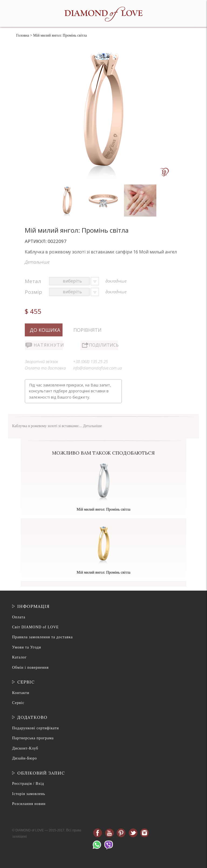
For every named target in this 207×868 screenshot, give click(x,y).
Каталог (19, 657)
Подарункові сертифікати (35, 728)
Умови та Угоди (27, 647)
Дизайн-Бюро (25, 758)
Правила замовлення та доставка (42, 637)
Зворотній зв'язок (42, 361)
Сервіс (18, 703)
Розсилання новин (29, 804)
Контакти (21, 693)
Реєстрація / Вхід (28, 784)
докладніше (116, 281)
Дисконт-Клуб (25, 748)
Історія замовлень (29, 794)
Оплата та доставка (45, 368)
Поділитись (103, 345)
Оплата (19, 617)
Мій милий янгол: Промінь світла (103, 509)
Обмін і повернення (30, 667)
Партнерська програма (33, 738)
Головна (23, 35)
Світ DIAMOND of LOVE (35, 627)
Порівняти (87, 330)
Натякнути (48, 345)
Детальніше (37, 262)
